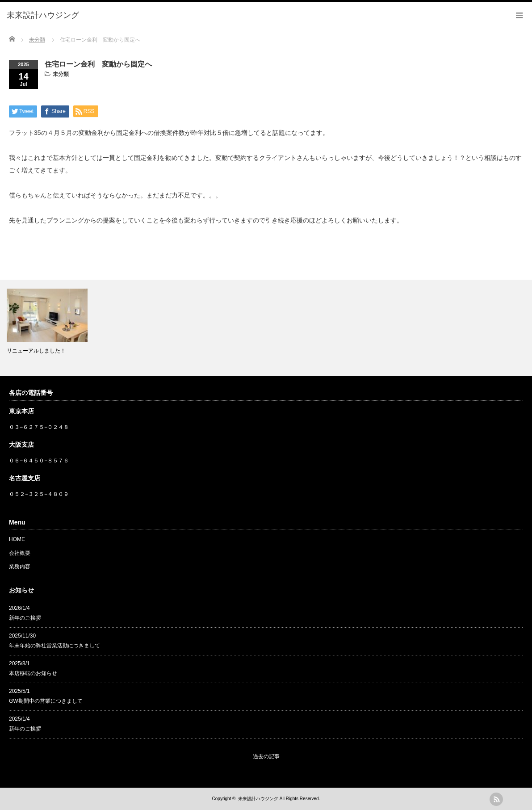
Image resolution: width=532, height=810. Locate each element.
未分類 (61, 74)
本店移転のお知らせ (33, 673)
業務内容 (20, 567)
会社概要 (20, 553)
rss (496, 799)
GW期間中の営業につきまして (46, 701)
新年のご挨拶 (25, 618)
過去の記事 (266, 756)
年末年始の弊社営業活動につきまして (54, 646)
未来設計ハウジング (258, 799)
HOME (17, 539)
